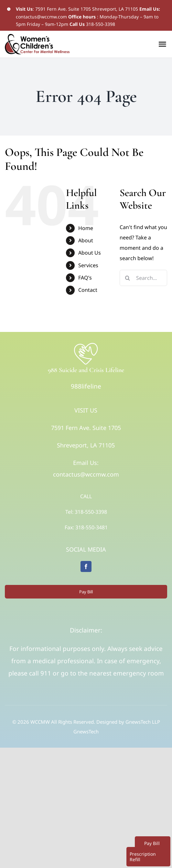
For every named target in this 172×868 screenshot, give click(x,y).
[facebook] (86, 566)
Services (88, 265)
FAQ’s (85, 278)
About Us (90, 253)
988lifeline (86, 386)
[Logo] (86, 345)
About (86, 240)
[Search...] (143, 278)
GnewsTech (86, 731)
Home (86, 228)
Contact (88, 290)
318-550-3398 (101, 24)
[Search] (128, 278)
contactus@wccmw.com (41, 17)
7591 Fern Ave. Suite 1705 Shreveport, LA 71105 (87, 9)
